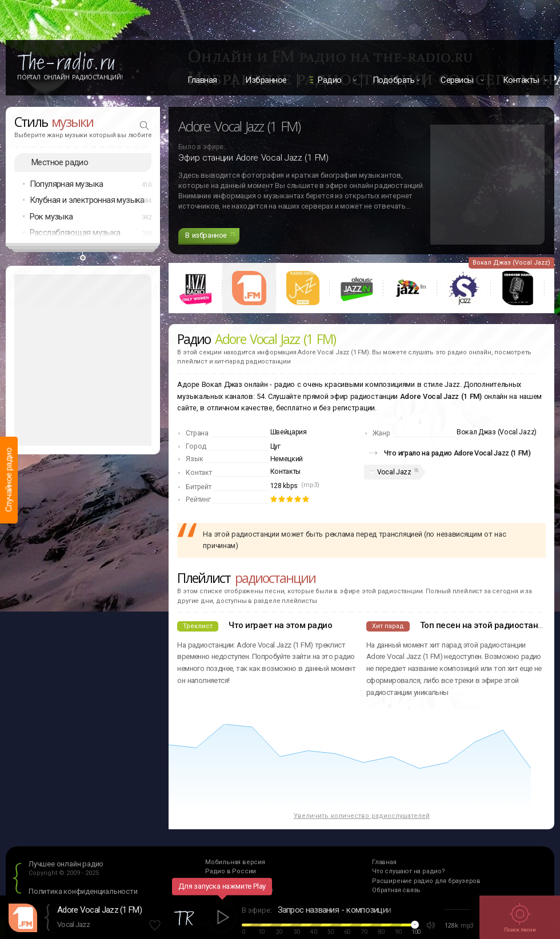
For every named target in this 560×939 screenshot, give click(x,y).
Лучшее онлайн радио (66, 864)
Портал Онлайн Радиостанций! (70, 77)
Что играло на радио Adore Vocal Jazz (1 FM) (457, 453)
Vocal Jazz (394, 472)
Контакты (286, 472)
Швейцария (289, 432)
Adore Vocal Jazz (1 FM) (99, 910)
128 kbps (284, 486)
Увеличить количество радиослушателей (362, 816)
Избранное (266, 80)
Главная (202, 80)
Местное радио (60, 162)
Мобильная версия (235, 862)
